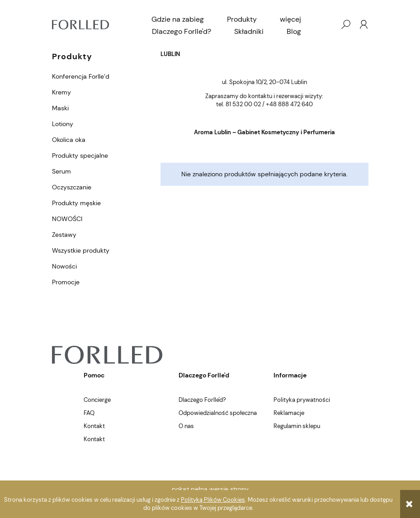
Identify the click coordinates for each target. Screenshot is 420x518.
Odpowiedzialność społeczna (218, 413)
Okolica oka (69, 140)
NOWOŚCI (67, 219)
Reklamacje (289, 413)
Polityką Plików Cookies (213, 500)
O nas (186, 426)
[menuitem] (178, 19)
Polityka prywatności (302, 400)
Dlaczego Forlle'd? (202, 400)
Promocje (66, 282)
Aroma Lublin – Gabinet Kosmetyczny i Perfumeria (264, 132)
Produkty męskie (76, 203)
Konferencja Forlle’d (81, 76)
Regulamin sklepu (297, 426)
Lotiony (63, 124)
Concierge (97, 400)
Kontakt (94, 426)
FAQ (89, 413)
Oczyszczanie (72, 187)
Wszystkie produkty (81, 250)
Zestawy (64, 235)
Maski (60, 108)
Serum (61, 171)
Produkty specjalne (80, 155)
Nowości (64, 266)
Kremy (61, 92)
